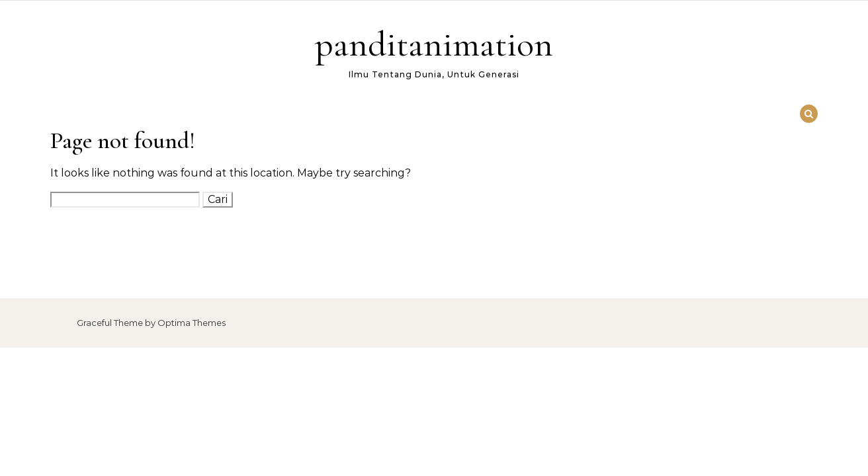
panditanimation (434, 44)
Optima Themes (192, 323)
